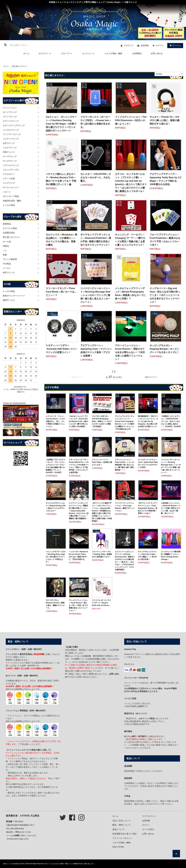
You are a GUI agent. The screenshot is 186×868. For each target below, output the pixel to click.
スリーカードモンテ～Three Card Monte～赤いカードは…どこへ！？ (61, 292)
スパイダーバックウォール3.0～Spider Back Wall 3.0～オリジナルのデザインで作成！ (148, 463)
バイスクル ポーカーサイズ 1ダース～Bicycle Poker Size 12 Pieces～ (102, 603)
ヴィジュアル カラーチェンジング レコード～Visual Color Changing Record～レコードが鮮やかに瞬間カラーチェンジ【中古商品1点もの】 (125, 423)
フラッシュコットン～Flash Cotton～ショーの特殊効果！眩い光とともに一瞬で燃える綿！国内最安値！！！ (124, 465)
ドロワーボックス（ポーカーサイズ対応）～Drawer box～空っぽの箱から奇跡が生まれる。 (96, 122)
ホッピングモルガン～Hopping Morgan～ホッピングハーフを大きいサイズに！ (165, 349)
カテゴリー (45, 53)
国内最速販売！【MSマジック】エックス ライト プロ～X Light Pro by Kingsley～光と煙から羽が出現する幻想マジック (148, 421)
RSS (115, 847)
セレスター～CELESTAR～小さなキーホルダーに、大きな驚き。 (96, 177)
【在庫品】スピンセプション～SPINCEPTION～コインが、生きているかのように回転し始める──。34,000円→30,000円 (171, 421)
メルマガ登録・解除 (113, 53)
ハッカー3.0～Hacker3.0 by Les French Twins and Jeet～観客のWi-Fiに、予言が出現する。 (78, 555)
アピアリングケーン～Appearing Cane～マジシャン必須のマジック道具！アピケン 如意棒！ (96, 351)
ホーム (26, 53)
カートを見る (148, 829)
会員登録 (145, 45)
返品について (118, 829)
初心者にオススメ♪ (20, 66)
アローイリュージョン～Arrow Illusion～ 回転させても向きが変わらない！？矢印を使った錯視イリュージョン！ (130, 352)
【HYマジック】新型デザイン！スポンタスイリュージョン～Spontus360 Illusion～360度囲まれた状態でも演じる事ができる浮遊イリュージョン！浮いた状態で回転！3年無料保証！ (102, 512)
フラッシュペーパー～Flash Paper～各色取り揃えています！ (102, 462)
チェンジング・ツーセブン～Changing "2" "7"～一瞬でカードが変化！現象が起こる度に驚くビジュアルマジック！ (130, 240)
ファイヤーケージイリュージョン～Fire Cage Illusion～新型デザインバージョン (125, 507)
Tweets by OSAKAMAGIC (14, 403)
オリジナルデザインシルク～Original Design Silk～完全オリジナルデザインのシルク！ (56, 507)
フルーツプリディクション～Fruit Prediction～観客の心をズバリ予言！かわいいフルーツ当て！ (165, 240)
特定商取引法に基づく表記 (124, 834)
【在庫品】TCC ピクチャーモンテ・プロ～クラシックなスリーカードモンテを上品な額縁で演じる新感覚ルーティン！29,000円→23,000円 (56, 466)
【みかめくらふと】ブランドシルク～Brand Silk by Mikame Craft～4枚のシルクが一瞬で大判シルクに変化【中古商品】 (78, 421)
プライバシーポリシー (122, 838)
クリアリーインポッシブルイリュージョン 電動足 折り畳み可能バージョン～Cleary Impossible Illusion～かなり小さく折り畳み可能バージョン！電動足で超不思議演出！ (79, 511)
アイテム (175, 45)
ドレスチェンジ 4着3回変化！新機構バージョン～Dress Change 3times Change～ (171, 555)
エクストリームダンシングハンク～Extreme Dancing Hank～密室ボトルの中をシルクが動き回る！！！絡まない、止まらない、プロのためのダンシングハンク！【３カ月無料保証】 (125, 561)
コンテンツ (88, 53)
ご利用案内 (136, 53)
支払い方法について (121, 821)
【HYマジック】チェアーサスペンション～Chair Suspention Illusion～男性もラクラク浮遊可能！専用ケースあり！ (148, 508)
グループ (67, 53)
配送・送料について (121, 825)
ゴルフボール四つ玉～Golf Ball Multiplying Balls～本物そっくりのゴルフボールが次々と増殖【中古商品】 (102, 421)
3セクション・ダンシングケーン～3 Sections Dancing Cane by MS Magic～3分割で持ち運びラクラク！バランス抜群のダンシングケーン (61, 124)
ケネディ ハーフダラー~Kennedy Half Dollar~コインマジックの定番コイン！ (61, 349)
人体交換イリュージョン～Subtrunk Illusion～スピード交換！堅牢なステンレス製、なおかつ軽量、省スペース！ (171, 508)
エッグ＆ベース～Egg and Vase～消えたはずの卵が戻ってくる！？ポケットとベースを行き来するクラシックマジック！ (165, 295)
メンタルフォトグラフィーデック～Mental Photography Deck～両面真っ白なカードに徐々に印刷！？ (130, 293)
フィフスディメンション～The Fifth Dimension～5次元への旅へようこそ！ (131, 120)
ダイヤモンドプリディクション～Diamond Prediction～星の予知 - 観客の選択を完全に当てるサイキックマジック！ (96, 240)
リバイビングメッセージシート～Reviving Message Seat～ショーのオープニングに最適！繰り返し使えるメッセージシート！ (95, 295)
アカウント (129, 45)
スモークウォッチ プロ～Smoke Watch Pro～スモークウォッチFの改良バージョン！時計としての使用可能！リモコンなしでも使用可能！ (79, 466)
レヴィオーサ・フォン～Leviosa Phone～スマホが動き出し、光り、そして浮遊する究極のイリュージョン (55, 421)
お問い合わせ (157, 53)
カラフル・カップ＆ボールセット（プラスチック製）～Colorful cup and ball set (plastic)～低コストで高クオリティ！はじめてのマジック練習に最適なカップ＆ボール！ (131, 183)
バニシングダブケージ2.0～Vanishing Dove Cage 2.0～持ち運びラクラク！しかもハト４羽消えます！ (56, 557)
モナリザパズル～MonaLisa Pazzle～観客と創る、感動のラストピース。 (55, 604)
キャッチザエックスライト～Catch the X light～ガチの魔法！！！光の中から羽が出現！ (147, 555)
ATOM (121, 847)
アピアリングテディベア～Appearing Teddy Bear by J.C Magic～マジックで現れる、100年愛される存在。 (166, 179)
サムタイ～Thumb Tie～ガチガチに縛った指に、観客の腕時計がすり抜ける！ (165, 120)
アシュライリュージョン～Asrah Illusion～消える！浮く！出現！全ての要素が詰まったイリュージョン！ (78, 605)
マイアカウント (149, 816)
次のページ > (151, 377)
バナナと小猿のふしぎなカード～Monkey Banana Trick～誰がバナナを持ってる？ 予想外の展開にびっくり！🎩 (61, 179)
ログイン (160, 45)
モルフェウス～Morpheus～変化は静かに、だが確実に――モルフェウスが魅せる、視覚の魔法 (62, 240)
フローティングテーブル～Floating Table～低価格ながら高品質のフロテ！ (102, 554)
